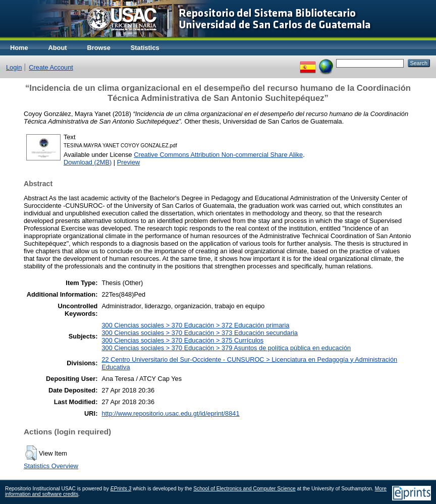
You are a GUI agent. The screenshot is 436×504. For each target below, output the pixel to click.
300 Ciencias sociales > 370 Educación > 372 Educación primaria (195, 325)
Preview (129, 162)
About (58, 48)
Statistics (145, 48)
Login (14, 67)
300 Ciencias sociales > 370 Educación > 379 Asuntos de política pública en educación (226, 348)
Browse (99, 48)
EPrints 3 (121, 489)
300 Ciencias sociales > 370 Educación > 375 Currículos (182, 340)
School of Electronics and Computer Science (244, 489)
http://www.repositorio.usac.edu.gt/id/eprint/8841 (170, 413)
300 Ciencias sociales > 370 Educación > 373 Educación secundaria (199, 333)
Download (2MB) (88, 162)
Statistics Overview (51, 466)
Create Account (51, 67)
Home (19, 48)
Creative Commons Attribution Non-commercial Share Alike (218, 155)
